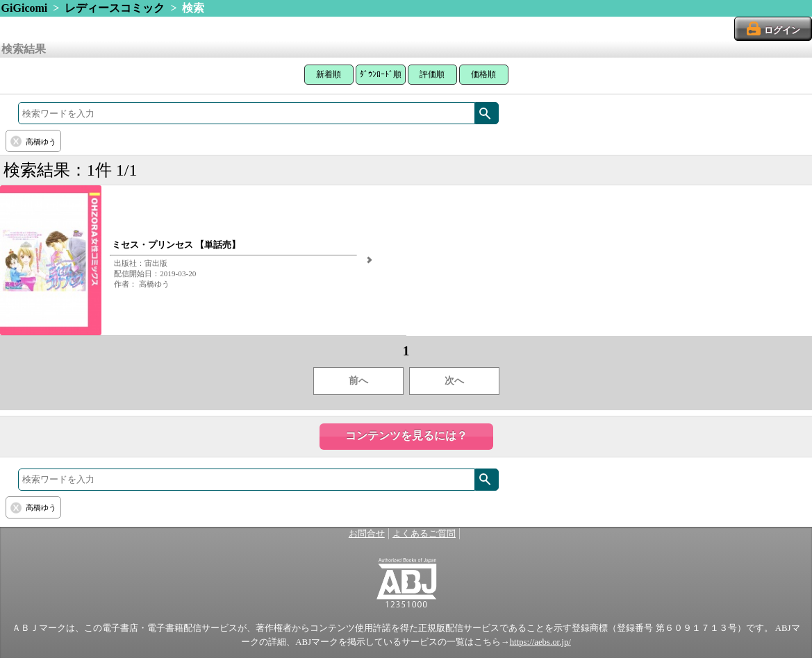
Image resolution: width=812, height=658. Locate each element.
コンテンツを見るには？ (406, 436)
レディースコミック (115, 8)
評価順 (432, 74)
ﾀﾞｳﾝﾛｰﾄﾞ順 (381, 74)
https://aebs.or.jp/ (540, 642)
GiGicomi (25, 8)
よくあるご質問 (424, 534)
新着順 (329, 74)
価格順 (483, 74)
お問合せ (367, 534)
